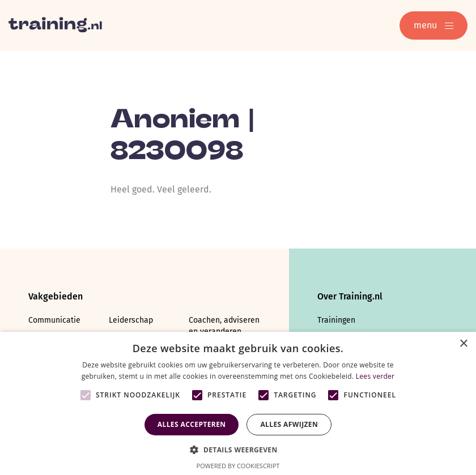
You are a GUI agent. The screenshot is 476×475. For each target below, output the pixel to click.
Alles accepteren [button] (192, 424)
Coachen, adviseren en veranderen (224, 326)
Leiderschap (131, 320)
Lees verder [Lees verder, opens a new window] (375, 376)
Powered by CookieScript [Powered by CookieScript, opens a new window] (238, 466)
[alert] (238, 403)
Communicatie (54, 320)
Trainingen (336, 320)
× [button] (463, 344)
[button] (238, 449)
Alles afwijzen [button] (289, 424)
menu (433, 25)
